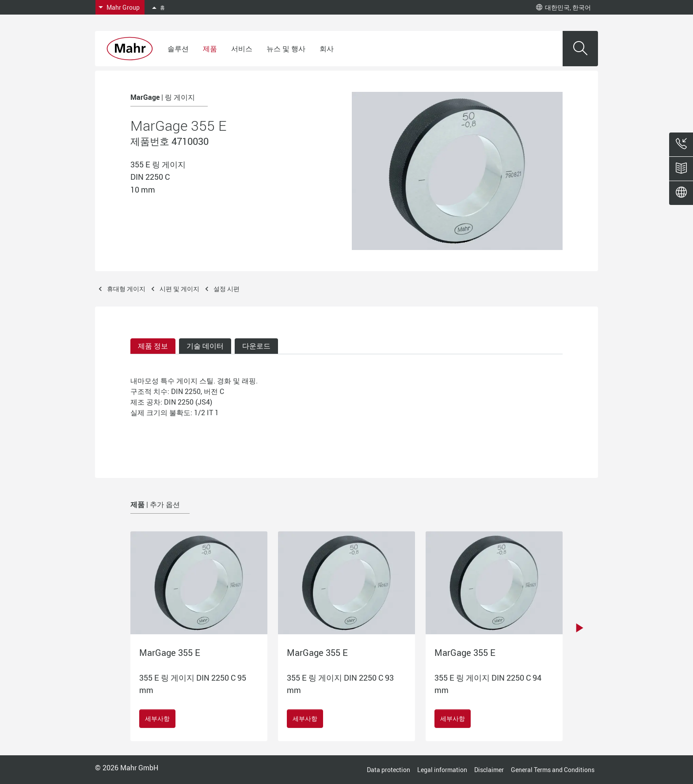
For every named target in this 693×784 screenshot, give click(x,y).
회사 (327, 49)
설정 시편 (227, 289)
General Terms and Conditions (553, 770)
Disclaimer (489, 770)
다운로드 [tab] (256, 346)
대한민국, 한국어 (564, 7)
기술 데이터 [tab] (205, 346)
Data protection (388, 770)
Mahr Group (123, 7)
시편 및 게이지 (179, 289)
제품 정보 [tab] (153, 346)
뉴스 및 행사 (286, 49)
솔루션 (178, 49)
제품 (210, 49)
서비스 (242, 49)
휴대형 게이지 (126, 289)
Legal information (442, 770)
